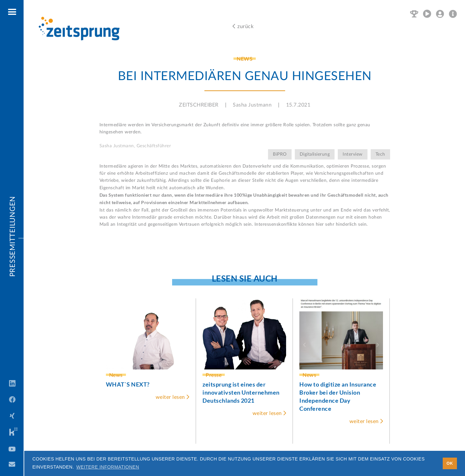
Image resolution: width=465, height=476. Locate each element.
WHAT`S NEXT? (128, 384)
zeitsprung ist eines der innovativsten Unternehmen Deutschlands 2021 (241, 392)
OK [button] (450, 463)
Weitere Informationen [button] (108, 467)
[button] (12, 12)
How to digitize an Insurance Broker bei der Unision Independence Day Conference (338, 396)
